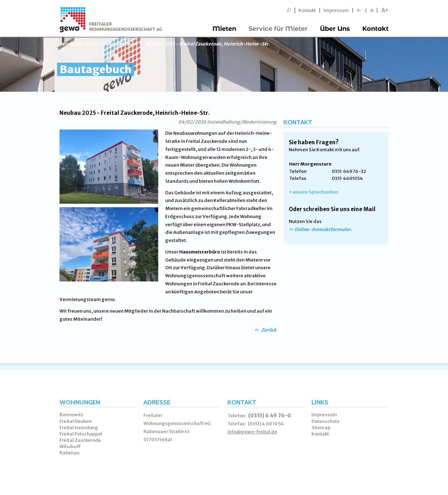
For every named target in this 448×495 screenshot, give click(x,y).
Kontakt (307, 10)
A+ (385, 10)
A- (360, 10)
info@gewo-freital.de (252, 432)
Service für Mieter (278, 29)
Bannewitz (71, 415)
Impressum (336, 10)
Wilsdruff (70, 447)
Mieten (224, 29)
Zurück (268, 330)
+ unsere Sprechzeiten (313, 192)
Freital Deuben (76, 421)
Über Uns (335, 29)
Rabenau (69, 453)
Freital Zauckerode (80, 440)
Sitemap (321, 428)
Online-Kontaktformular (323, 229)
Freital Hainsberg (79, 428)
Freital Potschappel (81, 434)
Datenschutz (325, 421)
